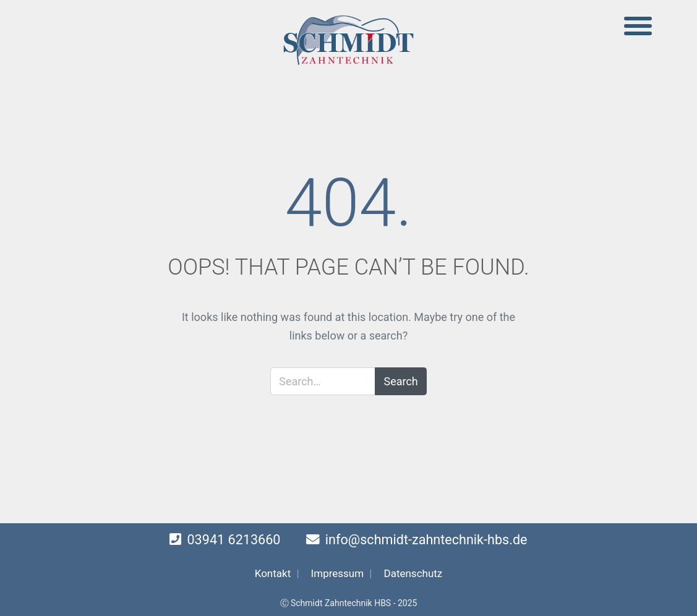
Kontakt (273, 573)
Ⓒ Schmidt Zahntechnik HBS (336, 603)
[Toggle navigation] (638, 26)
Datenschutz (413, 573)
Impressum (338, 573)
